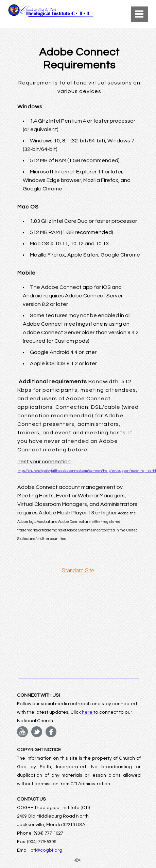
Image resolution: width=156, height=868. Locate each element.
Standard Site (78, 570)
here (87, 712)
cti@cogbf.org (46, 850)
